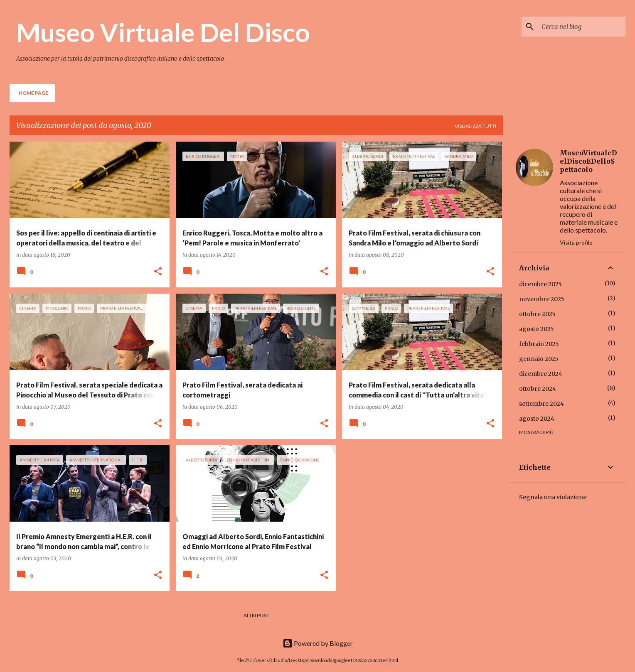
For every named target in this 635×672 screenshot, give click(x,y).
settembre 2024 (541, 404)
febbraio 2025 (539, 344)
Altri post (256, 615)
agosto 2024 (537, 419)
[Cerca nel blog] (582, 27)
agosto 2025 (537, 329)
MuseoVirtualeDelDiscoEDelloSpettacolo (588, 161)
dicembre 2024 (541, 374)
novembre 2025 (542, 299)
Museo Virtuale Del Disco (163, 32)
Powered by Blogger (318, 643)
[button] (158, 272)
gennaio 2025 (539, 359)
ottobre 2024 (538, 389)
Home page (33, 93)
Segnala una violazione (553, 497)
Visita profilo (576, 242)
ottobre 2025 (537, 314)
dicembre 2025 (540, 284)
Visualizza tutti (475, 126)
